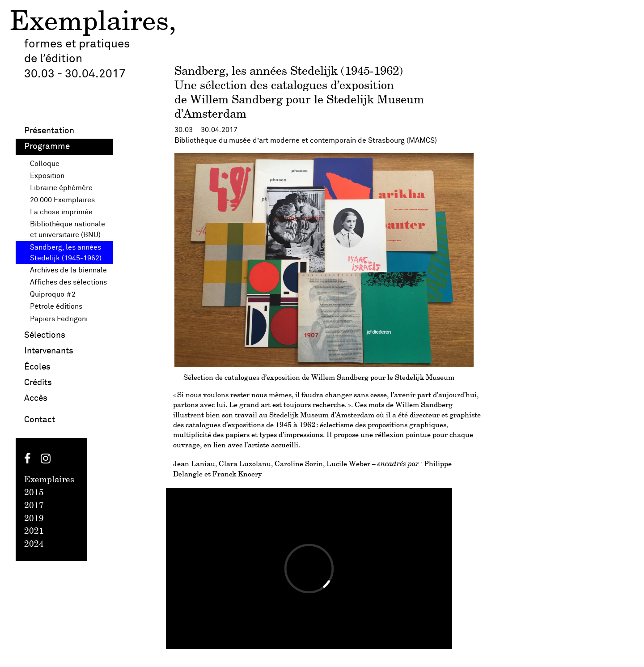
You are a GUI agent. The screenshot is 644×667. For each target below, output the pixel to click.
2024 (34, 544)
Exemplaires (89, 23)
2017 (34, 506)
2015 (34, 493)
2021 (34, 531)
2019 (34, 519)
